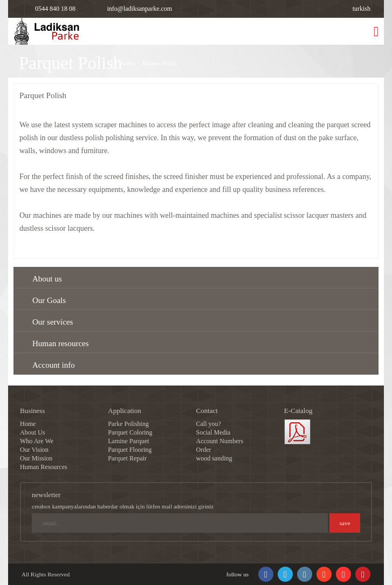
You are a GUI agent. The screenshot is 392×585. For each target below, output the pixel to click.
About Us (32, 432)
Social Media (214, 432)
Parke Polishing (128, 424)
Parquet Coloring (130, 432)
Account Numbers (220, 441)
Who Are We (37, 441)
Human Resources (44, 467)
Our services (53, 322)
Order (204, 450)
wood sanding (214, 458)
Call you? (209, 424)
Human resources (61, 343)
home (129, 63)
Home (28, 424)
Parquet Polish (160, 63)
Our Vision (34, 450)
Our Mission (36, 458)
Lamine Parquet (128, 441)
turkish (362, 9)
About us (47, 279)
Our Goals (49, 300)
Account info (54, 365)
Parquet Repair (127, 458)
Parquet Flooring (130, 450)
